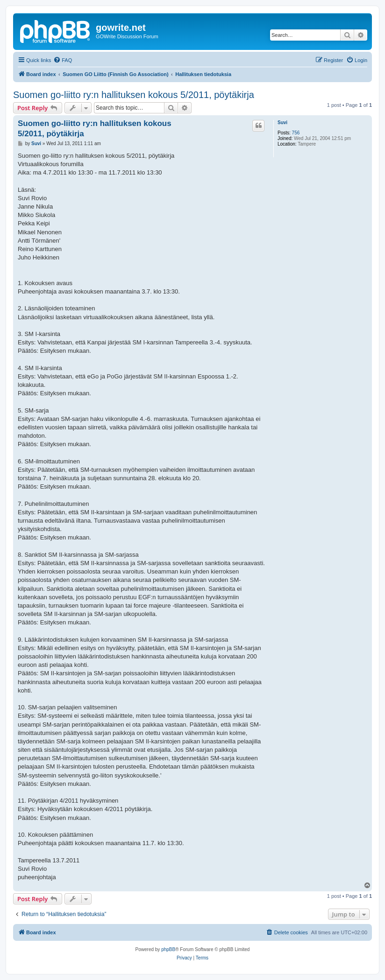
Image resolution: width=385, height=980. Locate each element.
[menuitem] (63, 60)
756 (296, 133)
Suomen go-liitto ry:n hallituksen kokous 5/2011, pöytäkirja (134, 95)
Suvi (282, 122)
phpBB (168, 949)
